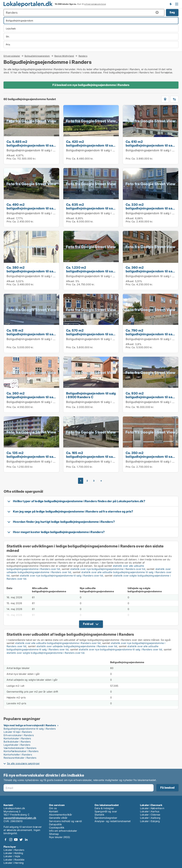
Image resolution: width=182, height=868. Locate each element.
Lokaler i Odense (150, 815)
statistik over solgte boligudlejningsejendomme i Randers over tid (45, 653)
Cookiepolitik (57, 828)
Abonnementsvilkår (61, 815)
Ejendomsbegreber (106, 818)
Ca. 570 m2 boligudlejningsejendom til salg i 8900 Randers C (91, 334)
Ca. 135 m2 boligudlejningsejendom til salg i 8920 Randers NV (31, 457)
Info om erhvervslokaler (63, 831)
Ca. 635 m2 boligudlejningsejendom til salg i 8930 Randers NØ (91, 208)
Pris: (10, 159)
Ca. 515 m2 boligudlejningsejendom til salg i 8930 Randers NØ (31, 334)
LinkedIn (26, 840)
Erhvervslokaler (12, 56)
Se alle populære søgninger (23, 763)
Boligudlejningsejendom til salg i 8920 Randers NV (42, 150)
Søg (172, 12)
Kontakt (54, 811)
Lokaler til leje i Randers (18, 732)
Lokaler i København (152, 808)
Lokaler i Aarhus (150, 811)
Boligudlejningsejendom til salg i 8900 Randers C (41, 276)
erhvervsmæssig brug (95, 4)
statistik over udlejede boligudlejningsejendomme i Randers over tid (77, 646)
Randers (83, 56)
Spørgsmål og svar (106, 811)
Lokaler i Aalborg (150, 818)
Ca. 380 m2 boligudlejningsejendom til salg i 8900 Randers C (31, 271)
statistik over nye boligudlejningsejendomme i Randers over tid (108, 569)
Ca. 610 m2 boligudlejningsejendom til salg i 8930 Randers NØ (150, 145)
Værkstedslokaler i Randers (20, 748)
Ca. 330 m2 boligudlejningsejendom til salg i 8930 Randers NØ (150, 208)
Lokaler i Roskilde (14, 860)
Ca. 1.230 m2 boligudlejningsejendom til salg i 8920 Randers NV (91, 271)
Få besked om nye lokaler (170, 4)
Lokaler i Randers (14, 850)
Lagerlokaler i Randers (17, 745)
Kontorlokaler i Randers (17, 738)
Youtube (16, 840)
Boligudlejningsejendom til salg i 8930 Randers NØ (42, 213)
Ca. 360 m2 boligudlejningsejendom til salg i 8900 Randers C (150, 271)
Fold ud (88, 624)
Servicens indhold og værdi (65, 821)
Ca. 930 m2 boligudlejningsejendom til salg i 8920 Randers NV (150, 397)
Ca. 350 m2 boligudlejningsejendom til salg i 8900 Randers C (150, 457)
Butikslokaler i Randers (17, 742)
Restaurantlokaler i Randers (20, 758)
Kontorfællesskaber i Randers (21, 751)
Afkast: (11, 155)
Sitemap (54, 834)
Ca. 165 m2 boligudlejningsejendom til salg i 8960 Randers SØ (91, 457)
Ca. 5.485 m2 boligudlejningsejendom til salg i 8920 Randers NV (31, 145)
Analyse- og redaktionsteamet (113, 821)
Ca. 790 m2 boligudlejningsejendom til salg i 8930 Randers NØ (150, 334)
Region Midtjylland (64, 56)
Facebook (6, 840)
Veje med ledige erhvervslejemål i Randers (30, 725)
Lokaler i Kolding (13, 853)
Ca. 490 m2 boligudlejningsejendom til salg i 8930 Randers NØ (31, 208)
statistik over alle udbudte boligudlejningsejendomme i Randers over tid (58, 643)
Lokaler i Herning (14, 863)
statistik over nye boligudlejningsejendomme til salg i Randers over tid (61, 576)
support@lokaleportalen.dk (20, 818)
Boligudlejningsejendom (37, 56)
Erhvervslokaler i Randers (19, 735)
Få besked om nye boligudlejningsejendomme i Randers (91, 85)
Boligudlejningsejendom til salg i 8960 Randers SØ (102, 461)
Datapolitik (55, 824)
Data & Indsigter (104, 808)
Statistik (99, 815)
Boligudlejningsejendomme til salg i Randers (30, 729)
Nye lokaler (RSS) (60, 837)
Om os (53, 808)
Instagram (11, 840)
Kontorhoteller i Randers (18, 754)
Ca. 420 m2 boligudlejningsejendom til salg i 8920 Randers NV (91, 145)
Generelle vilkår (58, 818)
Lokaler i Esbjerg (150, 821)
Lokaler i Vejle (12, 856)
